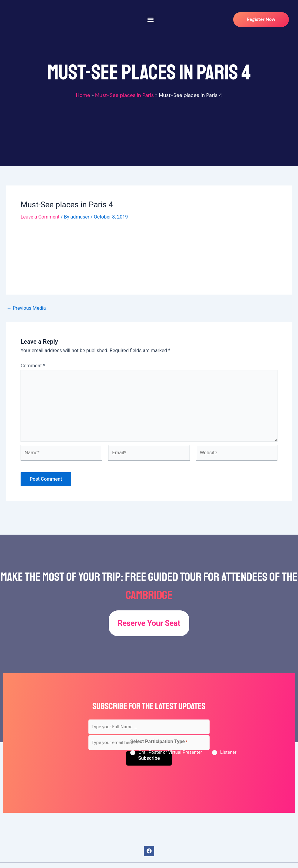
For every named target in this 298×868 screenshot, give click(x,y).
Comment (33, 366)
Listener (228, 752)
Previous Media (26, 308)
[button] (151, 20)
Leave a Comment (40, 217)
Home (83, 95)
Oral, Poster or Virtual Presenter (170, 752)
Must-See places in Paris (124, 95)
